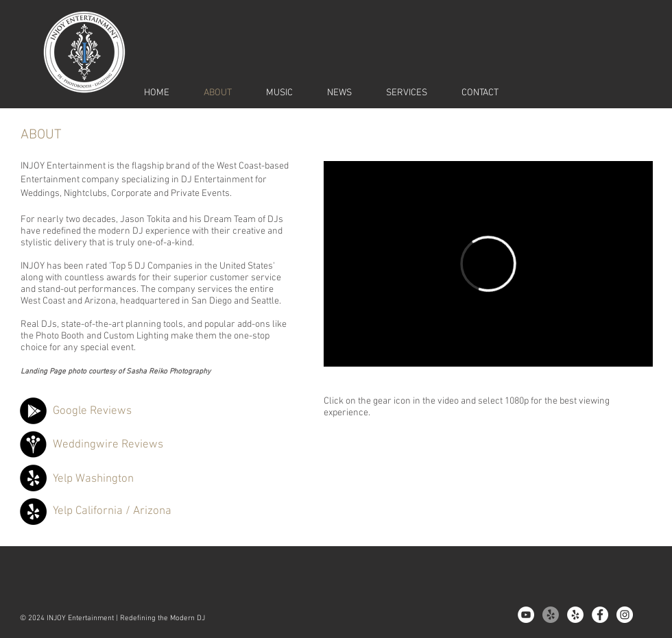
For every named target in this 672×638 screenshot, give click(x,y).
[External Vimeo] (488, 264)
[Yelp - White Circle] (575, 615)
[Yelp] (33, 478)
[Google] (33, 411)
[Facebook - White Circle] (600, 615)
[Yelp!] (551, 615)
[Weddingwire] (33, 444)
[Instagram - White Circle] (625, 615)
